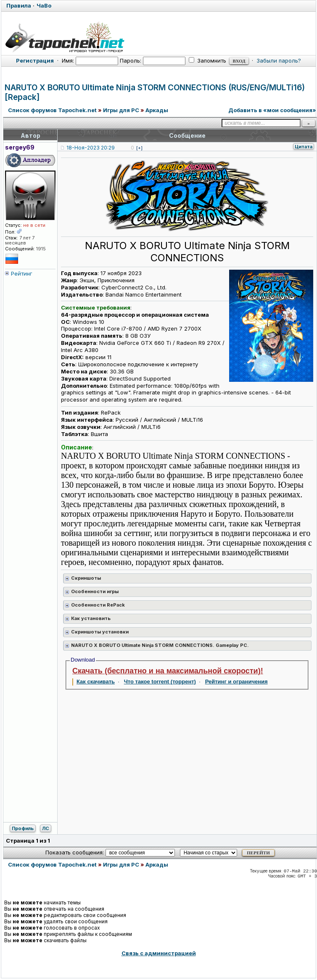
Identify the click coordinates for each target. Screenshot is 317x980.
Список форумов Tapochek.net (52, 110)
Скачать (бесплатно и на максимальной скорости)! (168, 671)
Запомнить (207, 60)
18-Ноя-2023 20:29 (91, 148)
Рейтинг (22, 273)
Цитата (304, 147)
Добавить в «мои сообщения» (272, 110)
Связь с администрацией (159, 953)
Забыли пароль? (279, 60)
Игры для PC (121, 110)
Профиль (23, 828)
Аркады (157, 110)
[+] (139, 148)
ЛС (46, 828)
